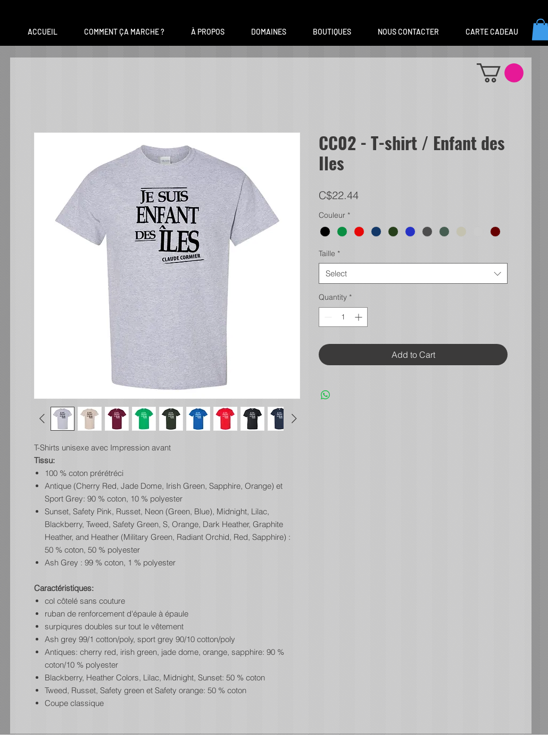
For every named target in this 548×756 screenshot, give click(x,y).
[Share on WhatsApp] (326, 395)
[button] (269, 32)
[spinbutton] (343, 317)
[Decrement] (327, 317)
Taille (329, 253)
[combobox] (413, 273)
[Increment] (359, 317)
